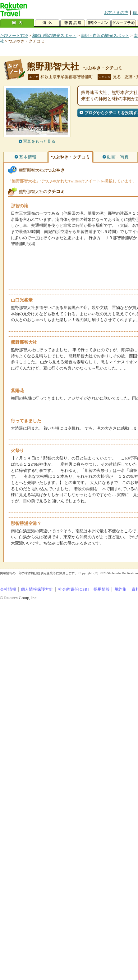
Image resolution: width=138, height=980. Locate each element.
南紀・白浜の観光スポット (105, 36)
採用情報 (102, 589)
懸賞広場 (73, 23)
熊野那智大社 (53, 67)
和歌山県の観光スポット (54, 36)
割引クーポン (98, 23)
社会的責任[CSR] (74, 589)
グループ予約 (124, 23)
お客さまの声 (116, 13)
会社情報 (8, 589)
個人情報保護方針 (37, 589)
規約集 (120, 589)
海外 (47, 23)
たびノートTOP (14, 36)
